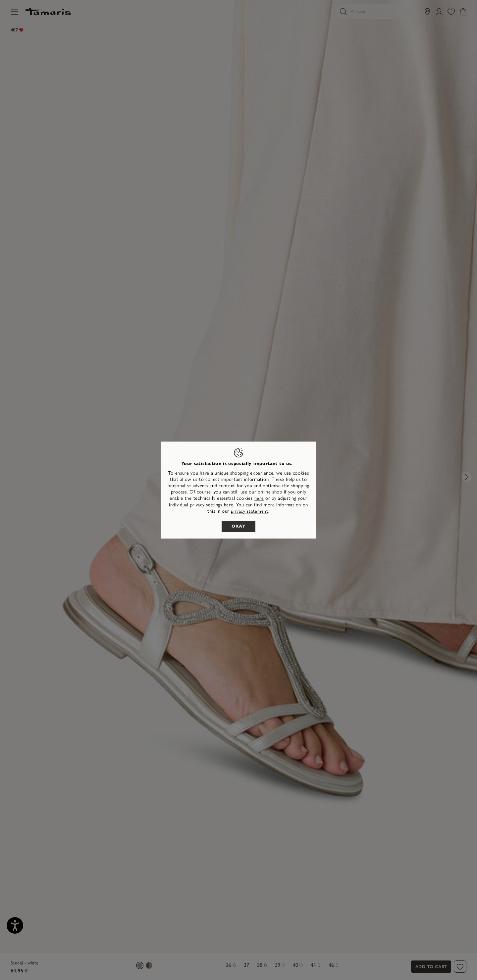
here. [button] (229, 505)
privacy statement (250, 511)
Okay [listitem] (238, 526)
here (259, 499)
